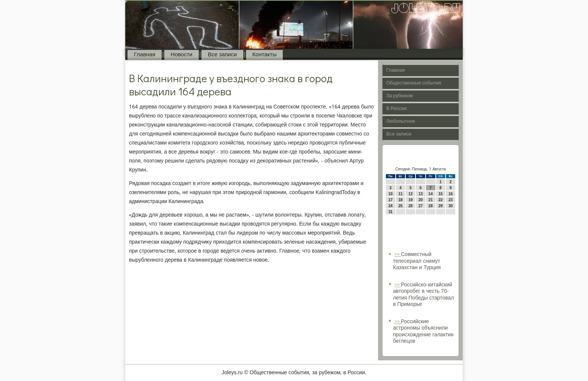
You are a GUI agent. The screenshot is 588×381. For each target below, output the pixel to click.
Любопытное (401, 121)
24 (391, 206)
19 (410, 200)
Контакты (265, 55)
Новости (181, 55)
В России (397, 109)
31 (391, 212)
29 (440, 206)
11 (400, 194)
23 (451, 200)
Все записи (222, 55)
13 (421, 194)
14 (431, 194)
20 (421, 200)
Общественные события (414, 83)
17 (391, 200)
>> (398, 255)
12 (410, 194)
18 (400, 200)
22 (440, 200)
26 (410, 206)
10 (391, 194)
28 (431, 206)
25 (400, 206)
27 (421, 206)
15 (440, 194)
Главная (145, 55)
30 (451, 206)
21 (431, 200)
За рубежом (400, 96)
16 (451, 194)
